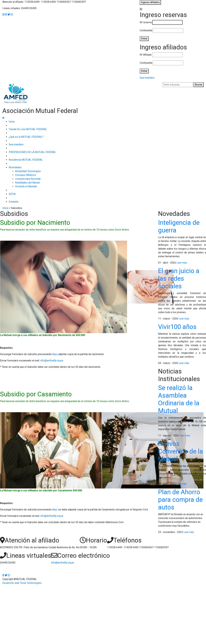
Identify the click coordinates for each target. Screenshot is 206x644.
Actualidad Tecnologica (28, 171)
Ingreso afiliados (150, 2)
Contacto (14, 202)
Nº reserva (146, 22)
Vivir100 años (177, 327)
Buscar (199, 85)
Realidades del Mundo (28, 183)
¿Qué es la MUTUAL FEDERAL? (26, 137)
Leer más (182, 263)
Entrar (144, 39)
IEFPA (12, 194)
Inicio (12, 122)
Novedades (15, 167)
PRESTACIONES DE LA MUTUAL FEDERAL (32, 152)
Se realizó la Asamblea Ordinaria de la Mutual (179, 399)
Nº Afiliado (146, 55)
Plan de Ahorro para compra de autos (180, 500)
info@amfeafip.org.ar (52, 361)
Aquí (55, 354)
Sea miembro (147, 78)
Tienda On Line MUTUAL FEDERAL (28, 129)
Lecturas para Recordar (28, 179)
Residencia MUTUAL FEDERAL (26, 160)
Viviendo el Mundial (26, 186)
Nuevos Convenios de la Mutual (181, 451)
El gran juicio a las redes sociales (179, 279)
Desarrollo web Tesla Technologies (22, 583)
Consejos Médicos (26, 175)
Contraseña (146, 30)
